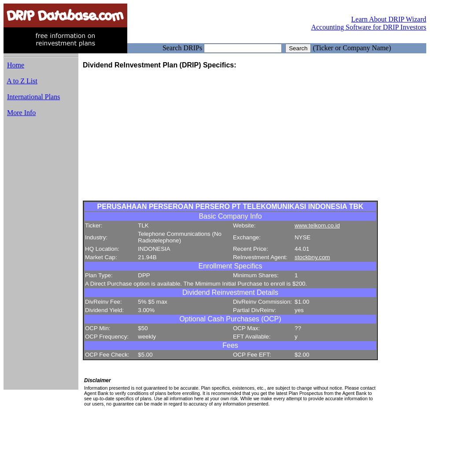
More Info (21, 113)
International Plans (33, 97)
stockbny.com (312, 257)
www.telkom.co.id (317, 225)
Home (16, 65)
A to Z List (22, 81)
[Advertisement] (41, 257)
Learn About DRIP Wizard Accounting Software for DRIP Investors (369, 23)
